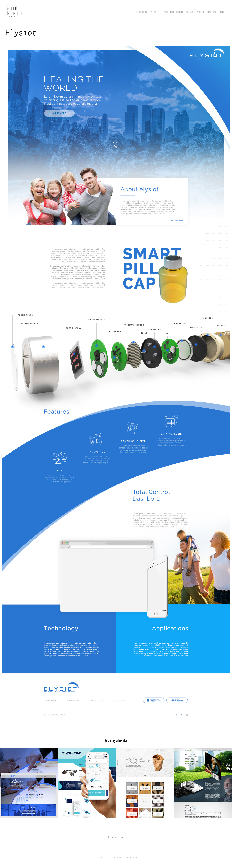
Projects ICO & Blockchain (173, 12)
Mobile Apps (212, 12)
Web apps (190, 12)
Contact (223, 12)
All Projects (156, 12)
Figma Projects (142, 12)
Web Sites (200, 12)
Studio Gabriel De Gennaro (112, 858)
